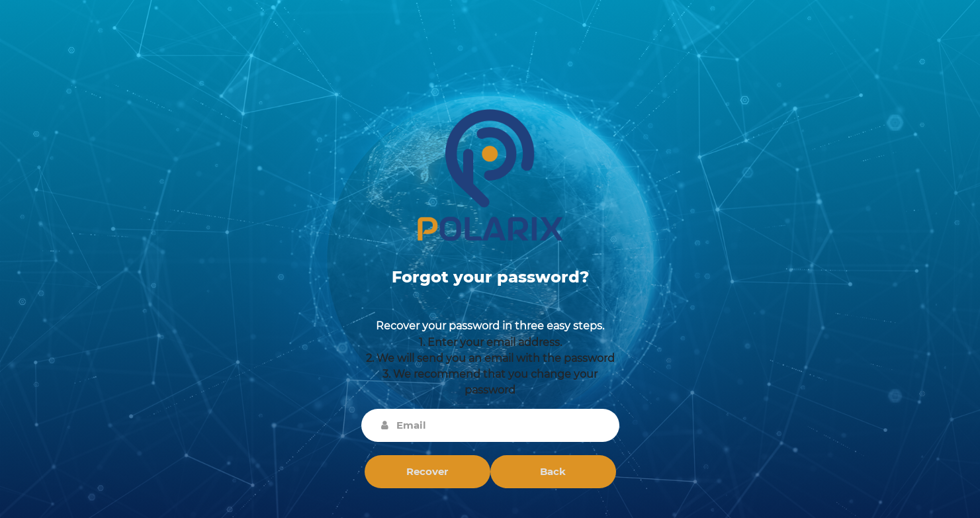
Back (553, 471)
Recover (427, 471)
